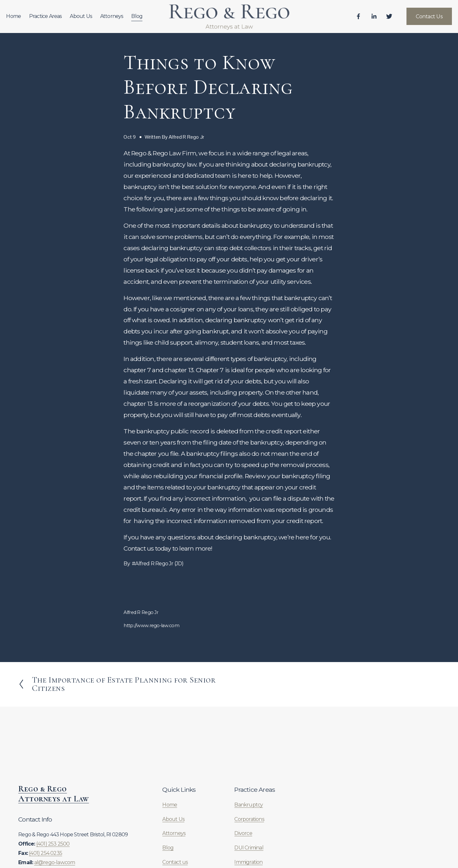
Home (26, 19)
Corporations (249, 819)
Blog (149, 19)
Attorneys (124, 19)
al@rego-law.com (55, 862)
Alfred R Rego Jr (186, 137)
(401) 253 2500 (53, 844)
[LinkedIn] (362, 20)
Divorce (243, 833)
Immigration (248, 862)
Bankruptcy (249, 805)
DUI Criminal (249, 848)
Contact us (175, 862)
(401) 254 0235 (45, 853)
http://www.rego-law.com (151, 626)
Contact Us (417, 19)
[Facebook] (346, 20)
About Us (93, 19)
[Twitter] (377, 20)
